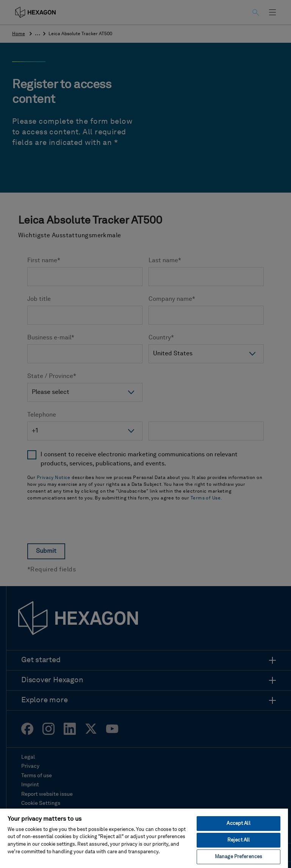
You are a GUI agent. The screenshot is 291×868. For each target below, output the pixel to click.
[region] (144, 838)
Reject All (239, 840)
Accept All (238, 824)
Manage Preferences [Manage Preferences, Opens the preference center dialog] (239, 857)
